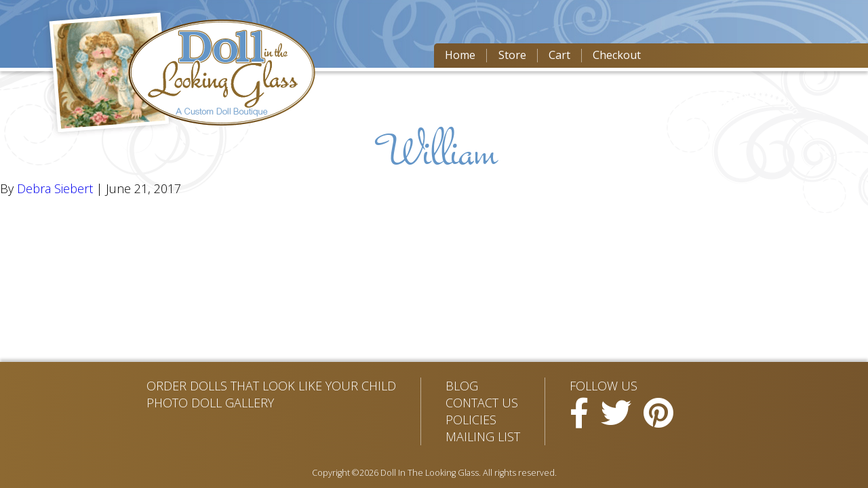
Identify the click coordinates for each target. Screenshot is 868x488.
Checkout (617, 55)
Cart (559, 55)
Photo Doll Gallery (210, 403)
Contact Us (482, 403)
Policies (471, 420)
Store (512, 55)
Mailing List (483, 436)
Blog (462, 386)
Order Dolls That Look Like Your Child (271, 386)
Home (460, 55)
